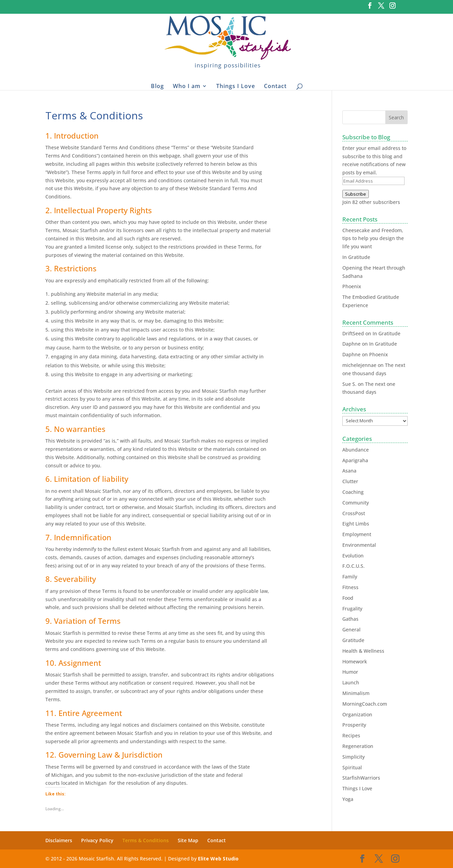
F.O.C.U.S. (353, 566)
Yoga (348, 799)
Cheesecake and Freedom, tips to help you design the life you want (373, 238)
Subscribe (356, 194)
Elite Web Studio (218, 859)
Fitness (350, 587)
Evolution (353, 556)
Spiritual (352, 767)
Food (348, 598)
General (351, 630)
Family (350, 577)
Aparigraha (355, 460)
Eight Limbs (356, 524)
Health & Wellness (363, 651)
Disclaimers (59, 840)
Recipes (351, 735)
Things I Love (236, 86)
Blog (157, 86)
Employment (357, 534)
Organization (357, 714)
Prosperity (354, 725)
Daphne (351, 344)
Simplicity (353, 757)
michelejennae (359, 365)
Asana (349, 471)
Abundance (356, 450)
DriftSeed (353, 333)
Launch (351, 682)
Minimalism (356, 693)
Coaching (353, 492)
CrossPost (354, 513)
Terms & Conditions (146, 840)
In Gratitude (356, 257)
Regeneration (358, 746)
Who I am (187, 86)
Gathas (350, 619)
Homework (355, 661)
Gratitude (353, 640)
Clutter (350, 481)
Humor (350, 672)
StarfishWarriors (361, 778)
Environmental (359, 545)
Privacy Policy (97, 840)
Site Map (188, 840)
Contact (275, 86)
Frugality (352, 609)
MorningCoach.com (365, 704)
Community (356, 503)
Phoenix (352, 286)
